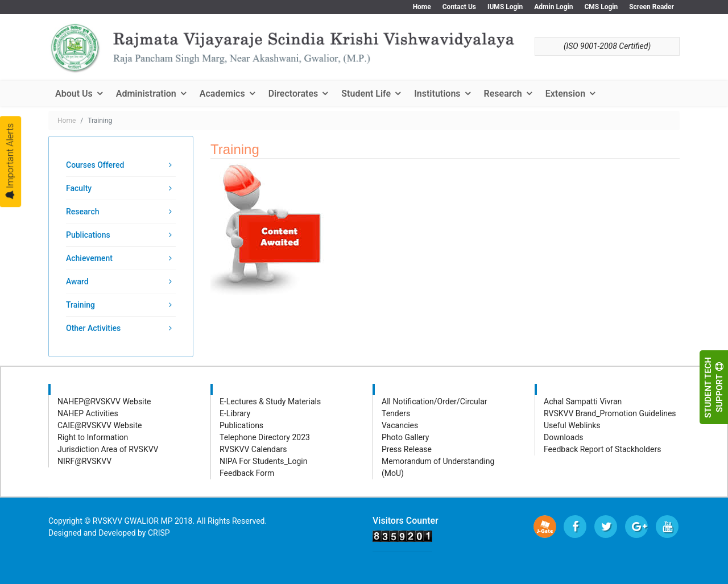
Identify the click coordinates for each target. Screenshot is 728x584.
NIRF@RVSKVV (84, 461)
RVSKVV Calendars (253, 449)
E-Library (235, 413)
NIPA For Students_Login (263, 461)
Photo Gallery (405, 437)
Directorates (293, 94)
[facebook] (575, 527)
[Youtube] (667, 527)
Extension (565, 94)
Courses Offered (95, 165)
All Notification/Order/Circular (435, 401)
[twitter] (606, 527)
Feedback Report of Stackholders (602, 449)
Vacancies (400, 425)
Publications (88, 235)
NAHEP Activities (88, 413)
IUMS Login (505, 7)
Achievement (89, 258)
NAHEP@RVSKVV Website (104, 401)
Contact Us (459, 7)
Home (422, 7)
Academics (222, 94)
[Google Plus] (636, 527)
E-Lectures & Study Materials (270, 401)
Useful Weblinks (572, 425)
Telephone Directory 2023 (265, 437)
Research (503, 94)
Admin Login (553, 7)
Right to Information (93, 437)
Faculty (79, 188)
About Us (74, 94)
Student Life (366, 94)
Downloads (564, 437)
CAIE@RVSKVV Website (100, 425)
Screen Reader (652, 7)
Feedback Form (247, 473)
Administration (146, 94)
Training (80, 305)
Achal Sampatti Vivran (583, 401)
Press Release (407, 449)
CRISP (159, 533)
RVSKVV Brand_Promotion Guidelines (610, 413)
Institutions (437, 94)
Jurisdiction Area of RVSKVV (108, 449)
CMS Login (601, 7)
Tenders (396, 413)
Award (77, 281)
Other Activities (93, 328)
